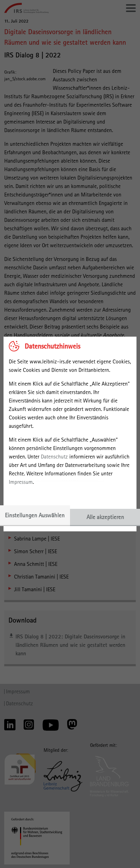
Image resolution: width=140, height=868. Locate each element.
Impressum (21, 482)
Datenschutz (54, 457)
